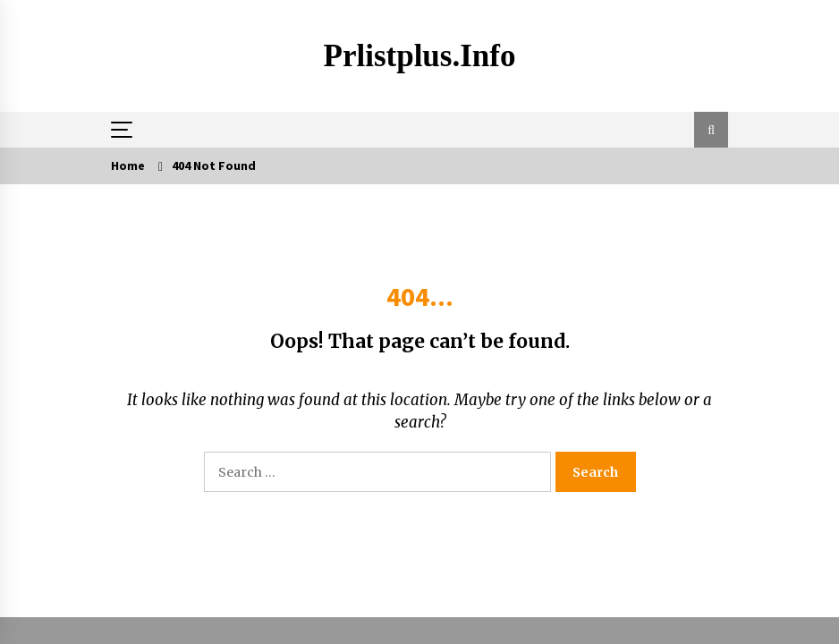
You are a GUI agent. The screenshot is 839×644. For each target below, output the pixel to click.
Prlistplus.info (420, 56)
